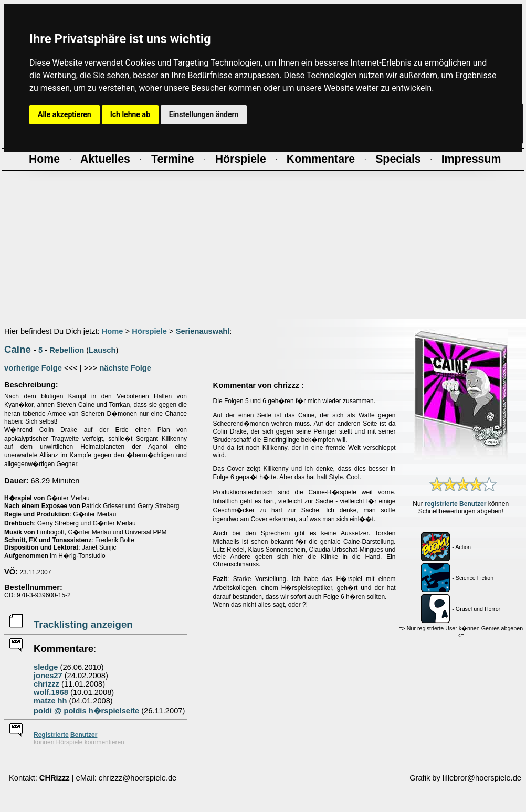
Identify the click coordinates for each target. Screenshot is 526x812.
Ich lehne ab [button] (130, 114)
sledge (46, 667)
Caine (18, 349)
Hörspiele (149, 331)
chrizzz (46, 684)
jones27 (48, 676)
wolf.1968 (51, 692)
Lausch (102, 350)
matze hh (50, 701)
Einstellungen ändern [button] (204, 114)
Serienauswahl (203, 331)
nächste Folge (125, 368)
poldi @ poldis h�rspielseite (86, 711)
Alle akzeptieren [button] (65, 114)
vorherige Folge (33, 368)
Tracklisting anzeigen (83, 624)
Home (113, 331)
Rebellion (67, 350)
